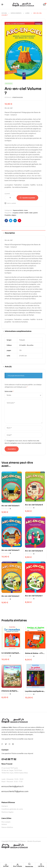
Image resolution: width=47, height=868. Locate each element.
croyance (16, 213)
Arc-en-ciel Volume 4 (10, 506)
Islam (31, 213)
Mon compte (18, 866)
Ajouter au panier (29, 198)
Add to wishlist (11, 203)
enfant (21, 213)
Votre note (9, 391)
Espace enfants (16, 13)
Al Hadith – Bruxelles (26, 345)
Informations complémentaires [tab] (18, 331)
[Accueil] (6, 865)
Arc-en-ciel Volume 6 (34, 505)
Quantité (7, 194)
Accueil (4, 13)
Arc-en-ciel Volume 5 (34, 551)
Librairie (41, 866)
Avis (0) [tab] (8, 367)
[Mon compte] (18, 865)
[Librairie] (41, 865)
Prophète (8, 215)
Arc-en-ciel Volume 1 (34, 596)
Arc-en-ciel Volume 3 (10, 550)
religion (14, 215)
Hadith (26, 213)
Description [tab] (10, 233)
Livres (27, 13)
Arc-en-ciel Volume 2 (10, 596)
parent (35, 213)
